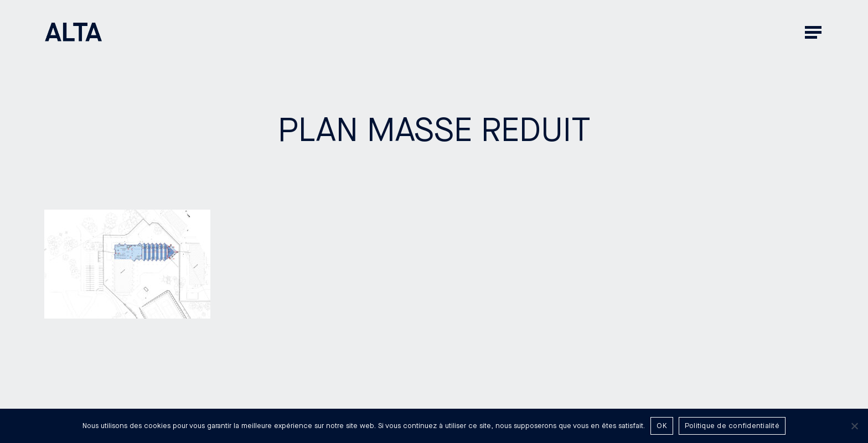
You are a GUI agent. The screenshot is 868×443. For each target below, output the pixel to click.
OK (662, 426)
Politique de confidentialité (732, 426)
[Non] (854, 426)
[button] (814, 32)
